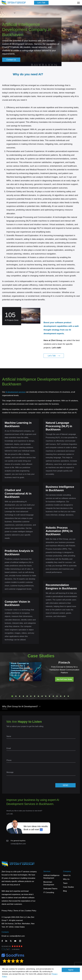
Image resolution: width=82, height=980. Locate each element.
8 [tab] (38, 696)
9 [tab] (42, 696)
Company (67, 871)
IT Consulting (49, 892)
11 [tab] (50, 696)
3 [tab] (20, 696)
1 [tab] (12, 696)
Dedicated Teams (50, 889)
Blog (65, 891)
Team (65, 883)
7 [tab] (35, 696)
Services (47, 871)
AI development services (15, 392)
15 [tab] (64, 696)
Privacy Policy (7, 911)
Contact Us (11, 60)
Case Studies (68, 887)
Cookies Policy (31, 911)
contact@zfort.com (18, 844)
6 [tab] (31, 696)
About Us (67, 875)
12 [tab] (53, 696)
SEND (65, 785)
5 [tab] (27, 696)
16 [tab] (68, 696)
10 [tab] (46, 696)
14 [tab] (61, 696)
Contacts (5, 932)
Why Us (66, 879)
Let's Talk (41, 3)
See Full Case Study (64, 679)
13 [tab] (57, 696)
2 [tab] (16, 696)
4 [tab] (23, 696)
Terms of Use (19, 911)
